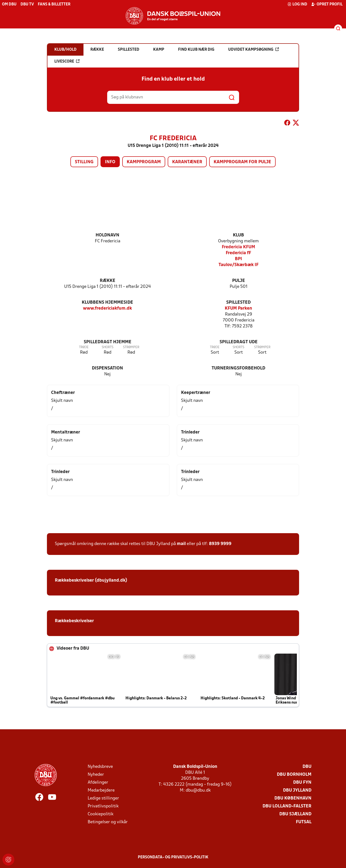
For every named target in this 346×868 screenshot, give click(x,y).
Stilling (84, 162)
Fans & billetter (54, 4)
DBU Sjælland (295, 814)
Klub (238, 235)
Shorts (108, 347)
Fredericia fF (238, 253)
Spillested (238, 303)
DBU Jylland (297, 790)
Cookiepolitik (101, 814)
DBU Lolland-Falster (287, 806)
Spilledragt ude (239, 342)
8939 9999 (220, 544)
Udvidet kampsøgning (254, 49)
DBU (307, 767)
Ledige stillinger (103, 798)
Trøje (84, 347)
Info (110, 162)
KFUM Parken (238, 308)
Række (108, 281)
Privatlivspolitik (103, 806)
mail (181, 544)
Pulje (239, 281)
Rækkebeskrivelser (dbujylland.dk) (91, 581)
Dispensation (107, 368)
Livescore (67, 61)
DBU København (293, 798)
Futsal (304, 822)
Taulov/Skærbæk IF (239, 265)
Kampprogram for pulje (242, 162)
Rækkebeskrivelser (74, 621)
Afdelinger (98, 783)
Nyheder (96, 775)
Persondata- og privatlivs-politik (173, 857)
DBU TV (27, 4)
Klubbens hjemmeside (107, 303)
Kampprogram (144, 162)
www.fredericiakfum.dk (107, 308)
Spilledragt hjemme (108, 342)
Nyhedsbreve (100, 767)
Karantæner (187, 162)
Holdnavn (107, 235)
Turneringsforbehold (238, 368)
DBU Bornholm (294, 775)
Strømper (131, 347)
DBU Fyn (302, 783)
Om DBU (9, 4)
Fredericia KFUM (238, 247)
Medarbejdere (101, 790)
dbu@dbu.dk (198, 790)
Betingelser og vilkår (108, 822)
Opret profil (327, 4)
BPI (238, 259)
